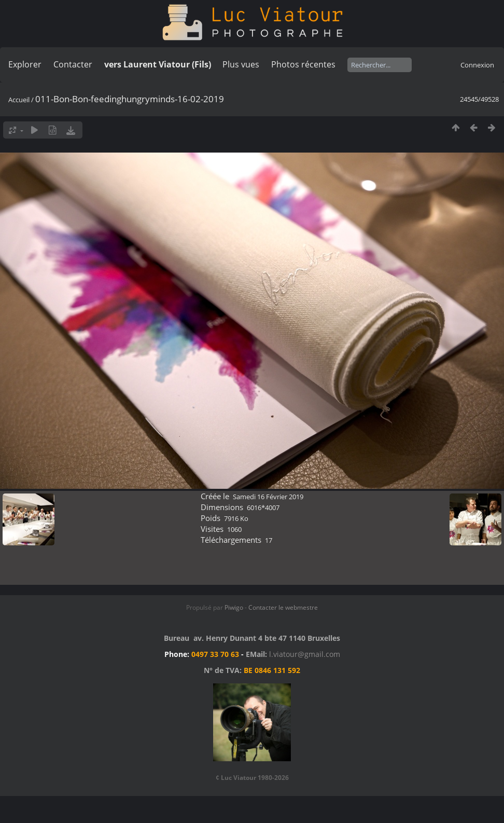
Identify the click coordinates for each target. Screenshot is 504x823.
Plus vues (241, 64)
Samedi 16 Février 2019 (268, 497)
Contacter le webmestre (283, 607)
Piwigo (234, 607)
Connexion (477, 65)
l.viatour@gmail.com (305, 654)
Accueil (19, 100)
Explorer (25, 64)
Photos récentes (303, 64)
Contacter (73, 64)
